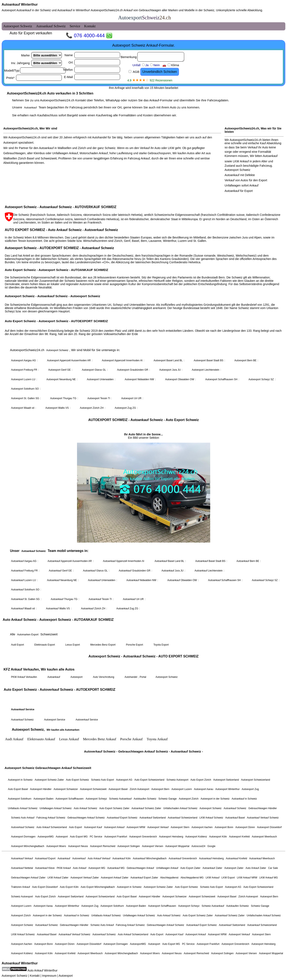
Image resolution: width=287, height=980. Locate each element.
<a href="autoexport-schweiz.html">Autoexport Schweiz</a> (143, 486)
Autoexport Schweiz (15, 976)
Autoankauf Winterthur (20, 4)
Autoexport (66, 976)
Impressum (49, 976)
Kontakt (35, 976)
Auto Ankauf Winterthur (42, 970)
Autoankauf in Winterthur (73, 10)
